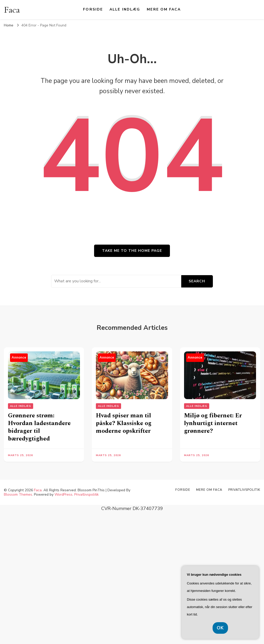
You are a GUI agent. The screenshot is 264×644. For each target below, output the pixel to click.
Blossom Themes (18, 494)
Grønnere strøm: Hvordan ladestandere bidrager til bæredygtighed (39, 427)
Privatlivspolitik (87, 494)
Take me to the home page (132, 251)
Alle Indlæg (125, 9)
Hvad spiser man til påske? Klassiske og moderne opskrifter (124, 423)
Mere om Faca (164, 9)
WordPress (63, 494)
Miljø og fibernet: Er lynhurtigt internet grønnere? (213, 423)
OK (220, 628)
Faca (12, 10)
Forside (93, 9)
